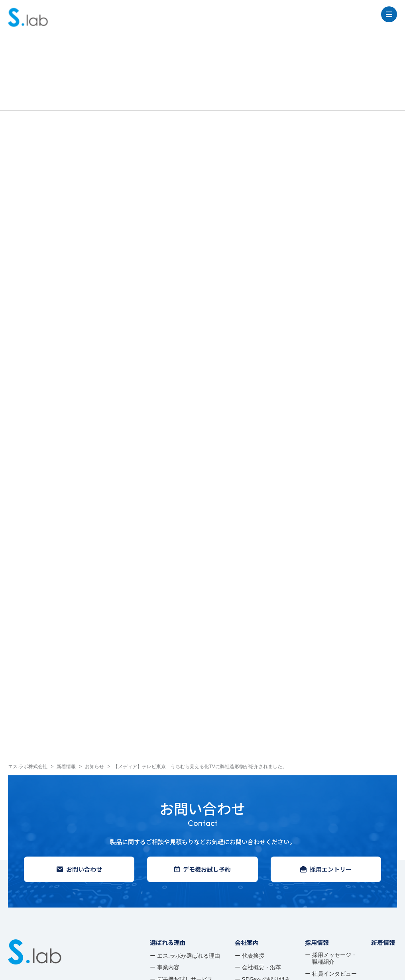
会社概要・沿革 (261, 837)
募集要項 (323, 855)
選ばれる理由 (168, 812)
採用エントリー (326, 739)
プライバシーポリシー (34, 968)
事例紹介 (162, 881)
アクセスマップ (261, 861)
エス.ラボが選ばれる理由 (189, 825)
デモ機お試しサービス (185, 849)
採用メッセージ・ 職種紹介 (334, 828)
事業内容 (168, 837)
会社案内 (247, 812)
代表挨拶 (253, 825)
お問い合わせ (79, 739)
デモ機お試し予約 (202, 739)
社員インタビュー (334, 843)
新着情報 (383, 812)
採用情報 (317, 812)
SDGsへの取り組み (266, 849)
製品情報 (162, 865)
